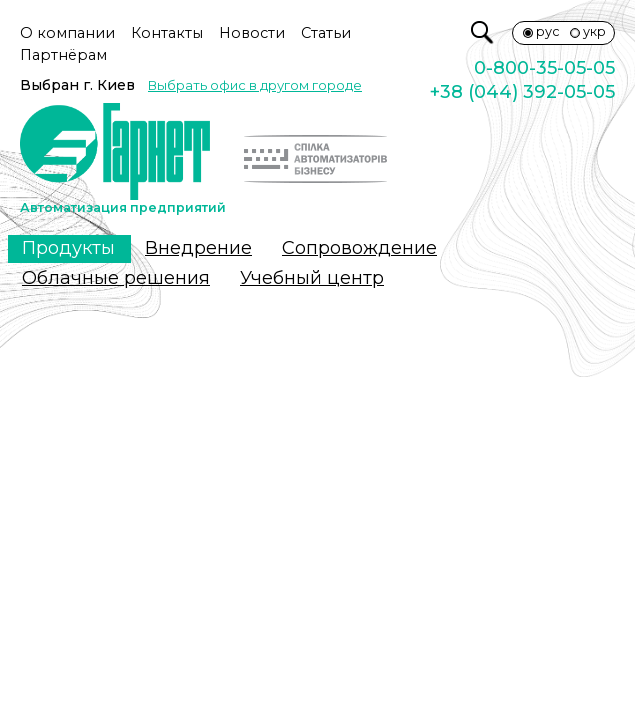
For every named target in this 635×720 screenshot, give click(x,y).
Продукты (68, 248)
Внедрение (198, 248)
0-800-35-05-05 (544, 68)
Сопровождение (359, 248)
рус (548, 31)
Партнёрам (63, 55)
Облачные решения (116, 278)
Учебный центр (312, 278)
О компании (67, 33)
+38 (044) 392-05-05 (522, 92)
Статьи (326, 33)
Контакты (167, 33)
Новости (252, 33)
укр (594, 31)
